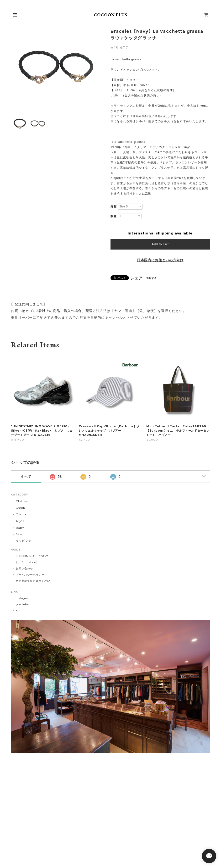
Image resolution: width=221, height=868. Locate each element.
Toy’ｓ (21, 521)
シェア (136, 278)
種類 (114, 207)
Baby (20, 528)
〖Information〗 (27, 562)
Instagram (23, 598)
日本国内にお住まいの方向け (160, 260)
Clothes (22, 501)
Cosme (21, 514)
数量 (114, 216)
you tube (22, 604)
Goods (21, 508)
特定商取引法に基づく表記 (33, 581)
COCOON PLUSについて (32, 556)
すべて (26, 477)
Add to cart (160, 244)
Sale (19, 534)
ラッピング (24, 541)
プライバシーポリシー (30, 575)
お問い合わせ (24, 568)
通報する (152, 278)
